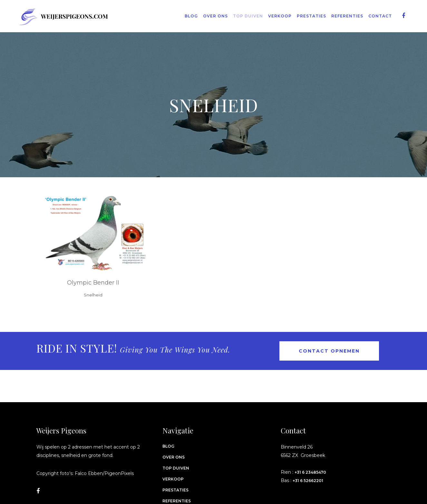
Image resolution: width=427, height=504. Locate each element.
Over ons (174, 457)
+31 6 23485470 (310, 472)
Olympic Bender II (93, 283)
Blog (168, 446)
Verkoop (173, 479)
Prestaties (175, 490)
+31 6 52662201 (308, 481)
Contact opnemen (329, 351)
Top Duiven (176, 468)
